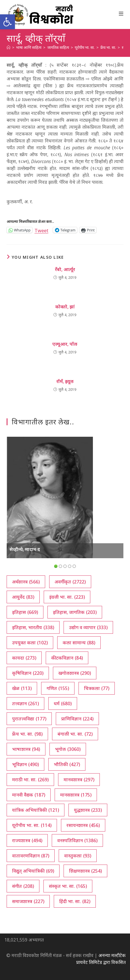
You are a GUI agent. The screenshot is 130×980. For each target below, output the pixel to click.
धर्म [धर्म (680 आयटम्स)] (63, 703)
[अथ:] (8, 47)
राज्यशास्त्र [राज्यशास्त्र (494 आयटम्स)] (27, 840)
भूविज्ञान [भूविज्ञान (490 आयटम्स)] (25, 764)
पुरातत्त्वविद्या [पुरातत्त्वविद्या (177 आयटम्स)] (29, 719)
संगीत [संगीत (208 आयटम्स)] (23, 886)
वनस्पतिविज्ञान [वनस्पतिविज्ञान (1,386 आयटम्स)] (77, 840)
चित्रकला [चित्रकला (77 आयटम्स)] (97, 688)
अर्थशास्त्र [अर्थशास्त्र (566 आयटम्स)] (26, 582)
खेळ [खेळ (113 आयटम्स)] (22, 688)
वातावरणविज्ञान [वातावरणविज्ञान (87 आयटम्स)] (31, 856)
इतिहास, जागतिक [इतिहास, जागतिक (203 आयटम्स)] (75, 612)
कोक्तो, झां (65, 307)
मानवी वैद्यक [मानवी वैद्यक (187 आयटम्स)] (29, 795)
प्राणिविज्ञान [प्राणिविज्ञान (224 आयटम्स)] (77, 719)
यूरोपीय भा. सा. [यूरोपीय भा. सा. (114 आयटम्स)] (32, 825)
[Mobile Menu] (121, 13)
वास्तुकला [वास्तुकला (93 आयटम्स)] (78, 856)
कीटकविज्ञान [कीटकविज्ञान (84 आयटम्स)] (67, 658)
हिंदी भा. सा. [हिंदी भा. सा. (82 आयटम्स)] (75, 901)
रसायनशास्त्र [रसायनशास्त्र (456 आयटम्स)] (83, 825)
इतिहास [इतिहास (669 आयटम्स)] (25, 612)
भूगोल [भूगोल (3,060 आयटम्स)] (68, 749)
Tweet (41, 230)
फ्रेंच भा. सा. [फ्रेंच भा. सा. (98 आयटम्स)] (27, 734)
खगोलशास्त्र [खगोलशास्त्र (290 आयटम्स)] (75, 673)
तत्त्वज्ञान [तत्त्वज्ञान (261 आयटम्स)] (25, 703)
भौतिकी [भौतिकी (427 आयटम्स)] (67, 764)
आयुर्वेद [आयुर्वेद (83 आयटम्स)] (23, 597)
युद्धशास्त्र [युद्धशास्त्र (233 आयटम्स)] (88, 810)
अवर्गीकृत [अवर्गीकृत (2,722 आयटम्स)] (70, 582)
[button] (7, 22)
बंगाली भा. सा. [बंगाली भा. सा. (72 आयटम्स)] (75, 734)
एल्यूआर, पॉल (65, 344)
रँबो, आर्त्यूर (65, 269)
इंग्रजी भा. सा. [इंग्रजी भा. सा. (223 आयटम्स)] (67, 597)
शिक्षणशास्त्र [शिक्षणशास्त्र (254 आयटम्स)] (85, 871)
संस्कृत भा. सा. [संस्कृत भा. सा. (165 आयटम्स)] (68, 886)
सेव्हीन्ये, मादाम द (25, 549)
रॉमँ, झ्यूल (65, 381)
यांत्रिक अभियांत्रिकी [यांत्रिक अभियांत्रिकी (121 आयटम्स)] (36, 810)
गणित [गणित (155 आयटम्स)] (58, 688)
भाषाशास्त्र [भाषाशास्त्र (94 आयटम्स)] (26, 749)
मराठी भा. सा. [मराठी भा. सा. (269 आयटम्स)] (30, 780)
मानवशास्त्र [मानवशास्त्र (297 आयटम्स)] (79, 780)
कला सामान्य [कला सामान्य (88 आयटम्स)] (79, 643)
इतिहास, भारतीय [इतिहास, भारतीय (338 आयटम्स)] (33, 627)
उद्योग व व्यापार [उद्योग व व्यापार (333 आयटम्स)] (88, 627)
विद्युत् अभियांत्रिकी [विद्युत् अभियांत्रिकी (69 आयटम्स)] (33, 871)
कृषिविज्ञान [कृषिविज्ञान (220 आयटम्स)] (28, 673)
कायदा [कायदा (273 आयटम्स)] (24, 658)
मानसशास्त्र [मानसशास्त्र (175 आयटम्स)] (76, 795)
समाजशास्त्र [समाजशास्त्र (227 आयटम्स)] (28, 901)
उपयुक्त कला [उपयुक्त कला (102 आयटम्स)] (30, 643)
